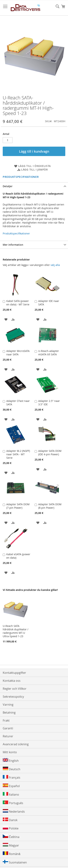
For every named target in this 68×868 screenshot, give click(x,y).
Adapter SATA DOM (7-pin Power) (18, 506)
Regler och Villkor (15, 689)
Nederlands (14, 811)
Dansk (10, 820)
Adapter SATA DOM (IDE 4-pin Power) (50, 453)
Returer (8, 736)
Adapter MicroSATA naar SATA (18, 353)
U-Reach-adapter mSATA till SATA (49, 353)
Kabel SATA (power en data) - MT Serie (18, 303)
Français (12, 777)
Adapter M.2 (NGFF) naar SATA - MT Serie (18, 454)
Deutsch (12, 769)
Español (11, 786)
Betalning (9, 713)
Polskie (11, 828)
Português (13, 803)
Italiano (11, 794)
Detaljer (8, 186)
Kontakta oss (12, 681)
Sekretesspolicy (13, 697)
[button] (6, 319)
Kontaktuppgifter (14, 673)
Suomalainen (15, 862)
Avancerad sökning (16, 744)
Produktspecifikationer (21, 177)
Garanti (8, 728)
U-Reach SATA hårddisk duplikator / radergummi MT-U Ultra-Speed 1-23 (16, 631)
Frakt (6, 720)
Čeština (11, 837)
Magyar (11, 845)
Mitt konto (10, 752)
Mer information (13, 245)
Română (12, 854)
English (11, 760)
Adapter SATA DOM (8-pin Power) (50, 506)
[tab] (34, 186)
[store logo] (26, 8)
